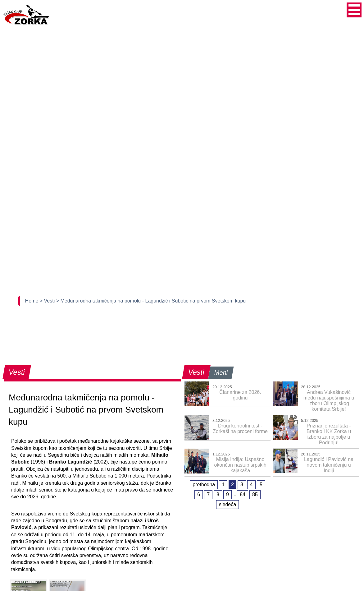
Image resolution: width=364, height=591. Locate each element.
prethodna (204, 485)
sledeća (227, 504)
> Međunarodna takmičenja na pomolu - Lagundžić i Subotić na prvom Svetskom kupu (151, 301)
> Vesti (48, 301)
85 (255, 494)
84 (243, 494)
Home (32, 301)
